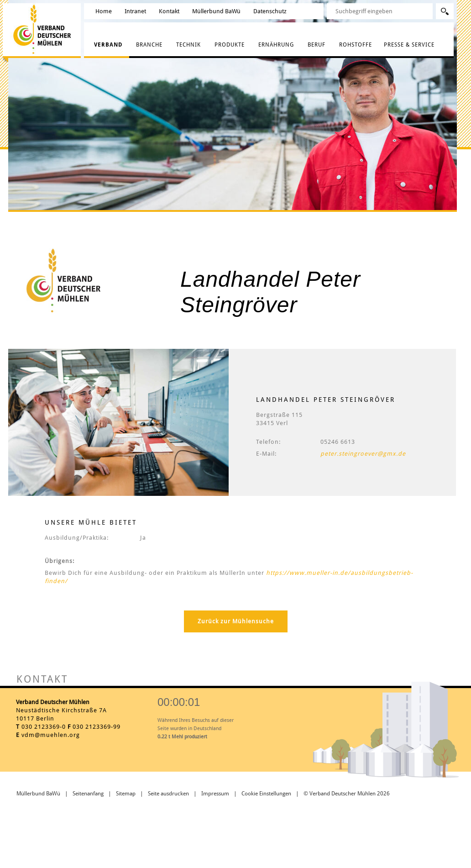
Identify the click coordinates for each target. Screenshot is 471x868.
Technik (188, 45)
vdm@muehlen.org (51, 735)
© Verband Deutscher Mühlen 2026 (347, 794)
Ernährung (276, 45)
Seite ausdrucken (168, 794)
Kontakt (169, 11)
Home (104, 11)
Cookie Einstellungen (266, 794)
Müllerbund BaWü (216, 11)
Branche (149, 45)
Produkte (230, 45)
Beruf (317, 45)
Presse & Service (409, 45)
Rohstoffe (356, 45)
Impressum (215, 794)
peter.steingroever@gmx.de (363, 454)
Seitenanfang (88, 794)
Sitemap (126, 794)
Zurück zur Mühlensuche (236, 621)
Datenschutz (270, 11)
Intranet (135, 11)
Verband (108, 45)
